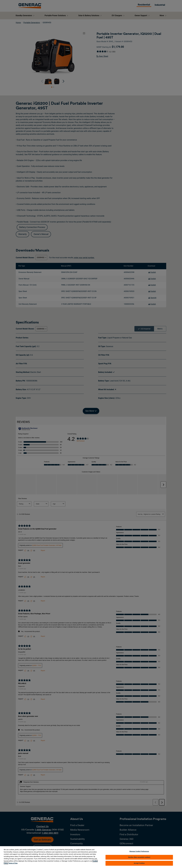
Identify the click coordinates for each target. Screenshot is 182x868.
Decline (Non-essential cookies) (139, 857)
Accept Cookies (139, 863)
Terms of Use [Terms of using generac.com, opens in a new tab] (13, 863)
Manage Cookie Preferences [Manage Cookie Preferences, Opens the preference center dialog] (139, 851)
